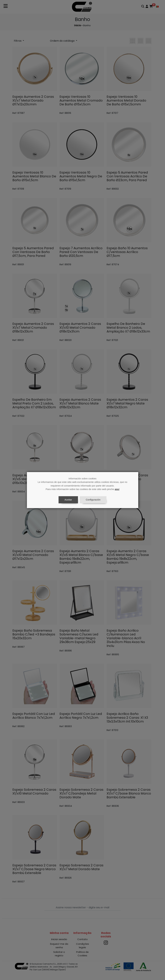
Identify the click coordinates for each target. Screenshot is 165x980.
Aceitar (68, 500)
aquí (117, 489)
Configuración (93, 500)
